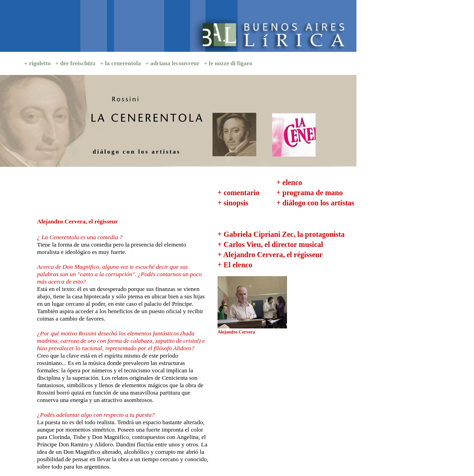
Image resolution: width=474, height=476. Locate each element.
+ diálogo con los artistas (315, 203)
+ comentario (238, 193)
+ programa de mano (309, 193)
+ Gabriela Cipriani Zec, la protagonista (281, 234)
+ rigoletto (37, 63)
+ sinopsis (233, 203)
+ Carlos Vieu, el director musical (270, 244)
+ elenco (289, 182)
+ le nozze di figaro (228, 63)
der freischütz (78, 63)
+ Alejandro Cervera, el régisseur (270, 255)
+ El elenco (235, 265)
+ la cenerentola (120, 63)
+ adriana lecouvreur (172, 63)
